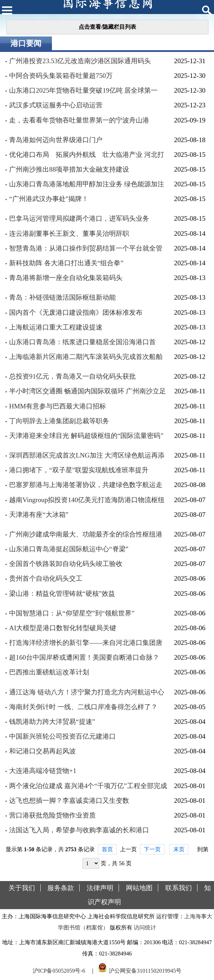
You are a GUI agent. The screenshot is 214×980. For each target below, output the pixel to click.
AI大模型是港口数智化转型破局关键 (63, 628)
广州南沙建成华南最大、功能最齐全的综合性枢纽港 (86, 534)
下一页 (152, 849)
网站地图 (139, 888)
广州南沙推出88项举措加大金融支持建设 (69, 169)
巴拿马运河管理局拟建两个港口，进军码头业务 (79, 218)
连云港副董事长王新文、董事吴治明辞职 (69, 234)
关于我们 (22, 888)
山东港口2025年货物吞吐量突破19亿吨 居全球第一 (83, 90)
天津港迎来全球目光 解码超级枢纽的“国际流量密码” (86, 436)
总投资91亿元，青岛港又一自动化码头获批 (72, 376)
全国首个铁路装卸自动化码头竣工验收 (66, 564)
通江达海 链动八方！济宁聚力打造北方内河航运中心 (87, 692)
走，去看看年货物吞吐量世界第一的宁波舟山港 (79, 120)
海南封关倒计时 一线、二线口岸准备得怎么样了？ (83, 707)
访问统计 (145, 928)
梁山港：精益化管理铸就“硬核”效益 (62, 594)
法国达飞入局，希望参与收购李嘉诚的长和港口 (79, 830)
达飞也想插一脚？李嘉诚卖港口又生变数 (69, 801)
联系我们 (179, 888)
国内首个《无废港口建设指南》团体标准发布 (76, 312)
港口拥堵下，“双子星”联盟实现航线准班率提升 (79, 470)
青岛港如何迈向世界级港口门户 (56, 140)
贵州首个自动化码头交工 (46, 578)
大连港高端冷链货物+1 (43, 771)
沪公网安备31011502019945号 (145, 971)
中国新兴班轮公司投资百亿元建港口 (62, 736)
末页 (179, 849)
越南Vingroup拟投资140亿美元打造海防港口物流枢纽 (87, 500)
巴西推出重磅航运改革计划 (49, 672)
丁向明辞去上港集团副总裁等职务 (59, 421)
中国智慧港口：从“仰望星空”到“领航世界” (72, 613)
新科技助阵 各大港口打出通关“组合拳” (66, 263)
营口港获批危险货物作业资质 (52, 815)
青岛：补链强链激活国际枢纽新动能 (62, 297)
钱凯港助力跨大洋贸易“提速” (52, 722)
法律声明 (100, 888)
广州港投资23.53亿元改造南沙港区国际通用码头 (80, 61)
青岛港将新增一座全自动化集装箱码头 (66, 278)
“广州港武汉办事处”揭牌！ (49, 199)
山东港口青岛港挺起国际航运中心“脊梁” (69, 549)
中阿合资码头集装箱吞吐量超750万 (61, 76)
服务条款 (61, 888)
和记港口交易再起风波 (42, 751)
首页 (107, 849)
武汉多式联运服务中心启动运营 (56, 105)
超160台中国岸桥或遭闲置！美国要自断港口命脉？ (84, 657)
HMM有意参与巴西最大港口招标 (58, 406)
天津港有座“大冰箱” (39, 515)
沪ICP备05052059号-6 (59, 971)
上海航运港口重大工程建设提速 (56, 327)
